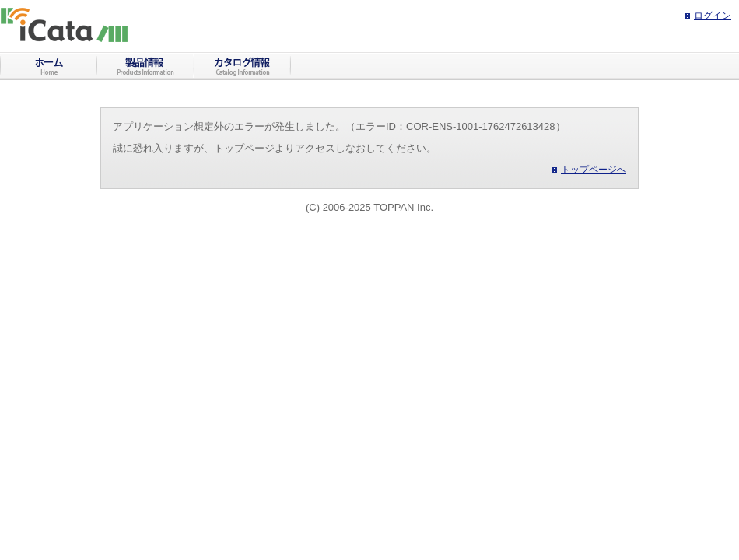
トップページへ (594, 170)
